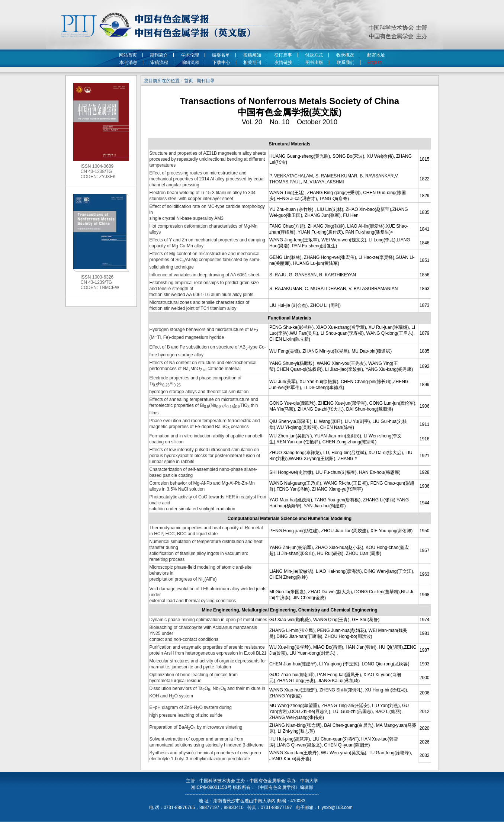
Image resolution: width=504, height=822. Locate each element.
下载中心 (221, 62)
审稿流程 (159, 62)
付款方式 (314, 55)
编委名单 (221, 55)
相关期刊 (252, 62)
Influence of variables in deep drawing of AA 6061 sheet (205, 275)
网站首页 (128, 55)
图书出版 (314, 62)
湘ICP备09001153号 (211, 787)
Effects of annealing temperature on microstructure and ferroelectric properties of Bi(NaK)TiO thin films (204, 406)
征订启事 (283, 55)
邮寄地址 (376, 55)
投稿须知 (252, 55)
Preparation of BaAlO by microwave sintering (196, 727)
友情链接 (283, 62)
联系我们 (346, 62)
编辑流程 (190, 62)
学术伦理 (190, 55)
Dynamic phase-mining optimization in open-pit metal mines (208, 620)
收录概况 (345, 55)
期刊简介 (159, 55)
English (376, 62)
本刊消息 (128, 62)
